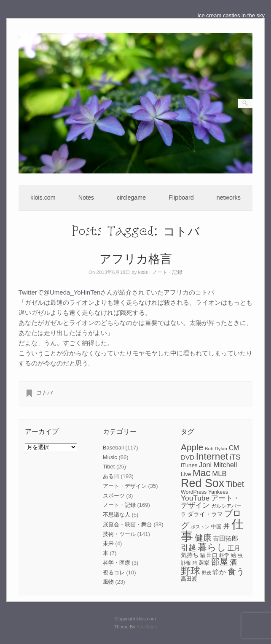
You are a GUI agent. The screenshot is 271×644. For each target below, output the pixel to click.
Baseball (113, 448)
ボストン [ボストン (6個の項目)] (200, 527)
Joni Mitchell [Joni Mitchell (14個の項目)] (218, 465)
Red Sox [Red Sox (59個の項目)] (203, 483)
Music (110, 457)
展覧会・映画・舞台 (127, 524)
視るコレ (114, 572)
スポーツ (114, 496)
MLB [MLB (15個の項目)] (219, 474)
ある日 (111, 476)
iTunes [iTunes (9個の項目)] (189, 465)
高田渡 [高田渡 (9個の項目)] (189, 579)
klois (143, 272)
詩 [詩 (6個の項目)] (195, 563)
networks (229, 198)
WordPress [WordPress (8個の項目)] (194, 492)
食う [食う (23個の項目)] (236, 571)
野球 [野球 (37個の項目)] (191, 571)
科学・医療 (117, 563)
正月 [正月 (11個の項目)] (234, 548)
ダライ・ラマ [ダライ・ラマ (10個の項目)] (205, 514)
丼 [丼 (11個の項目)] (227, 526)
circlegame (131, 198)
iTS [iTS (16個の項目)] (235, 457)
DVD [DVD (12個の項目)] (188, 457)
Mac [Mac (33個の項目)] (202, 473)
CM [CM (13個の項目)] (234, 448)
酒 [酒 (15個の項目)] (233, 562)
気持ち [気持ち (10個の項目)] (190, 555)
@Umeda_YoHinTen (72, 292)
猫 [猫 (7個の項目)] (203, 555)
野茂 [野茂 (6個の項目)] (207, 573)
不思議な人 (117, 515)
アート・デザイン (125, 486)
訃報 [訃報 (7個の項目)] (186, 563)
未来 (108, 543)
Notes (86, 198)
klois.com (43, 198)
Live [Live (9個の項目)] (186, 474)
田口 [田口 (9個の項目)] (212, 555)
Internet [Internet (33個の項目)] (212, 456)
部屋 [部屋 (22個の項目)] (220, 562)
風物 (108, 582)
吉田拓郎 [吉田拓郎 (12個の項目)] (225, 538)
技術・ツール (119, 534)
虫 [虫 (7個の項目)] (240, 555)
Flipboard (181, 198)
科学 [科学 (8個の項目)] (224, 555)
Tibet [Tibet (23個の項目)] (235, 484)
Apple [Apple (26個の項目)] (192, 447)
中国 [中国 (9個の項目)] (216, 526)
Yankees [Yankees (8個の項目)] (218, 492)
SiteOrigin (147, 627)
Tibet (109, 467)
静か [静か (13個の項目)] (219, 572)
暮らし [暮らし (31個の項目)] (212, 547)
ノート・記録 (167, 272)
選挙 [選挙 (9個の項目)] (204, 563)
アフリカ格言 (136, 258)
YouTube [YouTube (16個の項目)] (195, 498)
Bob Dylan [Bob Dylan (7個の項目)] (216, 449)
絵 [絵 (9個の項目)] (234, 555)
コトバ (44, 393)
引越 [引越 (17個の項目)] (188, 548)
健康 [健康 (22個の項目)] (203, 538)
